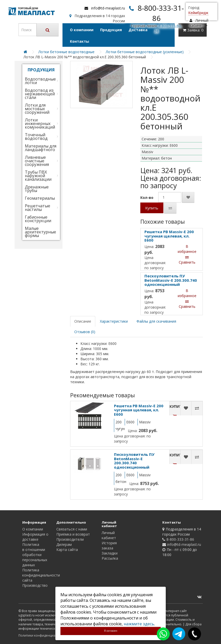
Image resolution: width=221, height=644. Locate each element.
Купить (152, 208)
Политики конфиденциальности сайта (48, 635)
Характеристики (114, 321)
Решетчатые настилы (38, 208)
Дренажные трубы (37, 189)
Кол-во (147, 197)
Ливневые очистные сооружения (37, 161)
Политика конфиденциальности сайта (41, 575)
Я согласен (111, 631)
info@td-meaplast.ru (108, 8)
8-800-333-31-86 (180, 539)
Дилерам (64, 544)
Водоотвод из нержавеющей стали (40, 94)
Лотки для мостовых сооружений (37, 109)
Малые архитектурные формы (40, 232)
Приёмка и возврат (73, 534)
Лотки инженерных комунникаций (40, 123)
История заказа (109, 545)
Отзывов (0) (85, 332)
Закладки (110, 553)
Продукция (111, 30)
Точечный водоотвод (36, 137)
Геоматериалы (40, 198)
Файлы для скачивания (156, 321)
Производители (70, 539)
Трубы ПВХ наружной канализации (38, 176)
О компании (82, 30)
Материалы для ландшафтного (41, 148)
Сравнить (187, 260)
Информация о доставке (35, 537)
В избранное (187, 249)
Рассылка (110, 558)
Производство (35, 585)
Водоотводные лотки (40, 81)
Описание (83, 321)
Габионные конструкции (38, 219)
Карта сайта (67, 550)
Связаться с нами (72, 529)
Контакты (80, 41)
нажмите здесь (139, 624)
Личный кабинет (109, 535)
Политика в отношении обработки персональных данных (35, 555)
